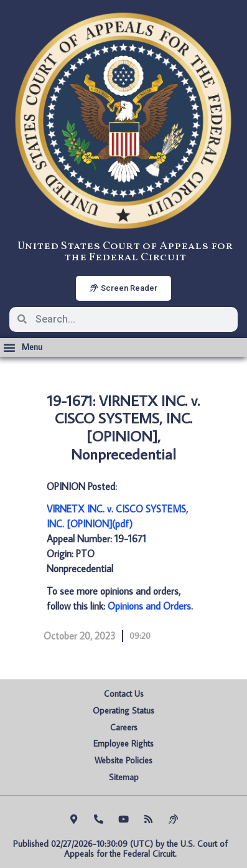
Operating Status (124, 710)
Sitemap (124, 777)
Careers (124, 727)
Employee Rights (124, 743)
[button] (23, 347)
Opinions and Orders (149, 606)
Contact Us (124, 694)
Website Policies (124, 760)
